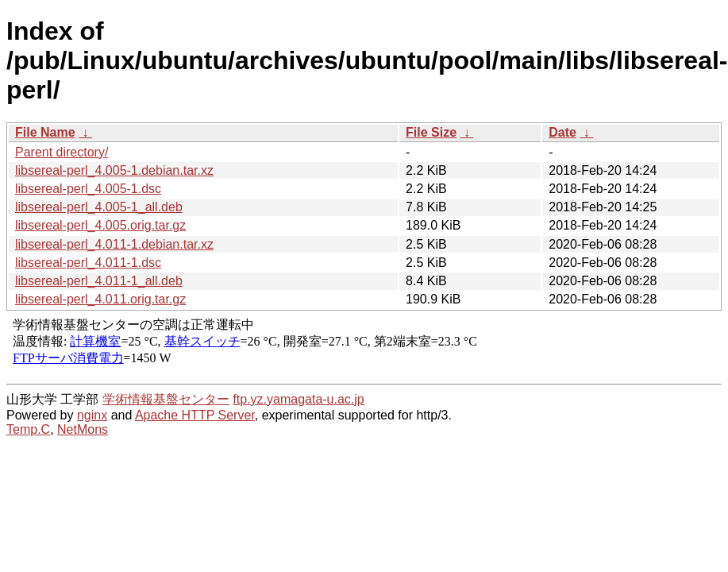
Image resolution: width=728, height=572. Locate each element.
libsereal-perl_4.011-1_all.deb (99, 281)
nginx (92, 415)
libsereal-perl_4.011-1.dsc (88, 263)
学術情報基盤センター (166, 399)
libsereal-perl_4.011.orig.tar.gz (100, 299)
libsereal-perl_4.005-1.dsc (88, 189)
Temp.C (28, 429)
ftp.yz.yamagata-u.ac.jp (298, 399)
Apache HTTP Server (195, 415)
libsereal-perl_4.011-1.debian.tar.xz (114, 244)
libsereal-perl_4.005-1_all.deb (99, 207)
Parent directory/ (62, 152)
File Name (45, 132)
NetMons (83, 429)
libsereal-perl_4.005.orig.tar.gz (100, 225)
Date (562, 132)
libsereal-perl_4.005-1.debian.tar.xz (114, 170)
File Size (431, 132)
